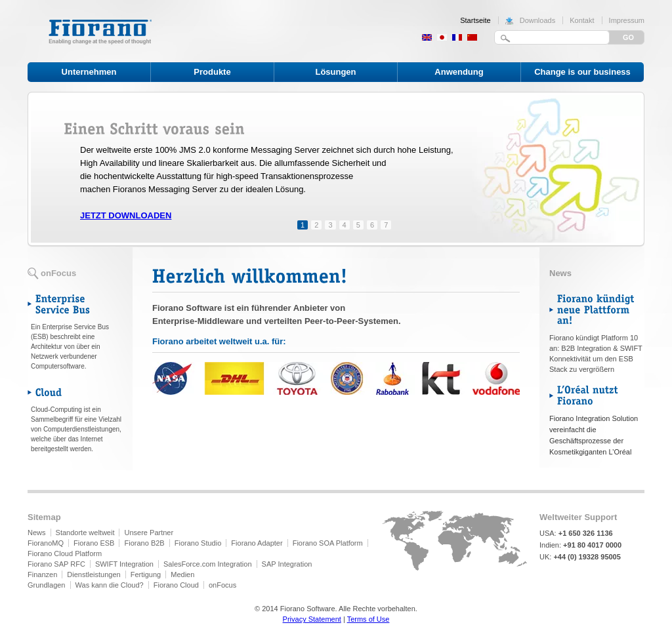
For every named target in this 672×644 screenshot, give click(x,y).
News (37, 533)
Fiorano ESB (94, 543)
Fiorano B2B (145, 543)
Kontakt (582, 20)
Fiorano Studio (198, 543)
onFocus (222, 585)
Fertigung (146, 574)
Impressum (627, 20)
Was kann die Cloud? (110, 585)
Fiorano (100, 32)
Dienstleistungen (94, 574)
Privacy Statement (312, 619)
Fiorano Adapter (257, 543)
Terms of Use (368, 619)
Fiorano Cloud (176, 585)
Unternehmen (89, 72)
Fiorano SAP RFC (56, 564)
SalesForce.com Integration (208, 564)
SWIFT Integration (124, 564)
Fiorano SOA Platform (328, 543)
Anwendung (459, 72)
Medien (182, 574)
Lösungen (335, 72)
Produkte (212, 72)
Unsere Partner (149, 533)
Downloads (537, 20)
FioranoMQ (46, 543)
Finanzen (42, 574)
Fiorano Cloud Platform (65, 553)
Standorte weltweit (85, 533)
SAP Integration (287, 564)
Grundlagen (47, 585)
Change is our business (582, 72)
